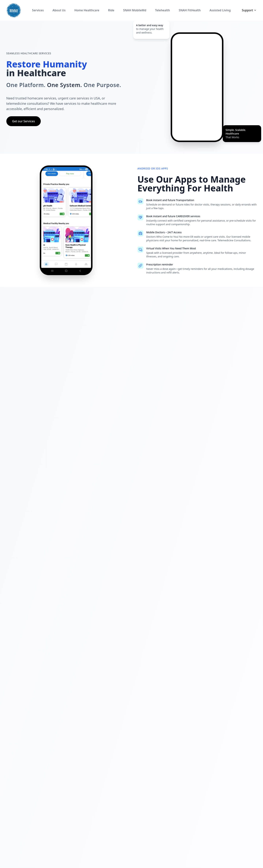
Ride (111, 10)
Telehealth (162, 10)
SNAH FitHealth (190, 10)
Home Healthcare (87, 10)
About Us (59, 10)
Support (249, 10)
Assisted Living (220, 10)
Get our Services (18, 121)
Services (38, 10)
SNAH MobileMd (135, 10)
